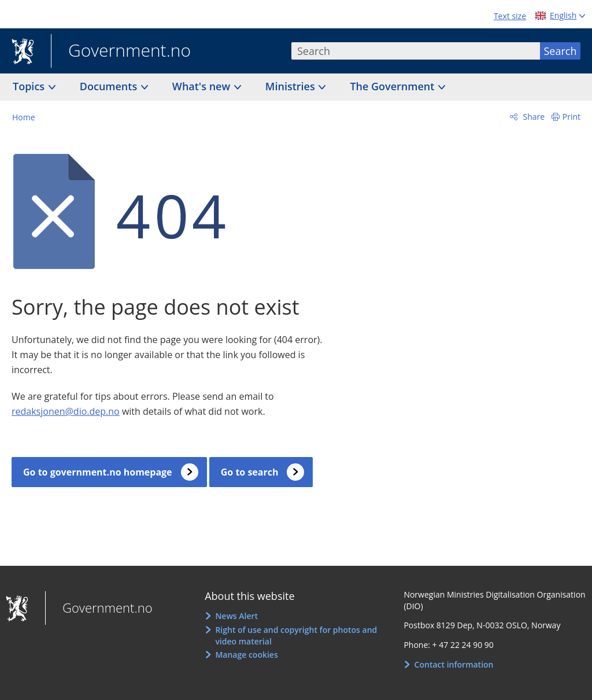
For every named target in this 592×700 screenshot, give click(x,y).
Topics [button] (30, 86)
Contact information (454, 664)
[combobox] (416, 51)
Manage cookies (246, 655)
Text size (510, 16)
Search (560, 51)
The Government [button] (393, 86)
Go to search (250, 472)
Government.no (121, 51)
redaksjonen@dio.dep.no (66, 411)
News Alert (236, 616)
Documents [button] (110, 86)
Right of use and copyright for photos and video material (296, 635)
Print (571, 117)
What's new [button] (203, 86)
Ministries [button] (292, 86)
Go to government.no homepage (98, 472)
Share (533, 117)
